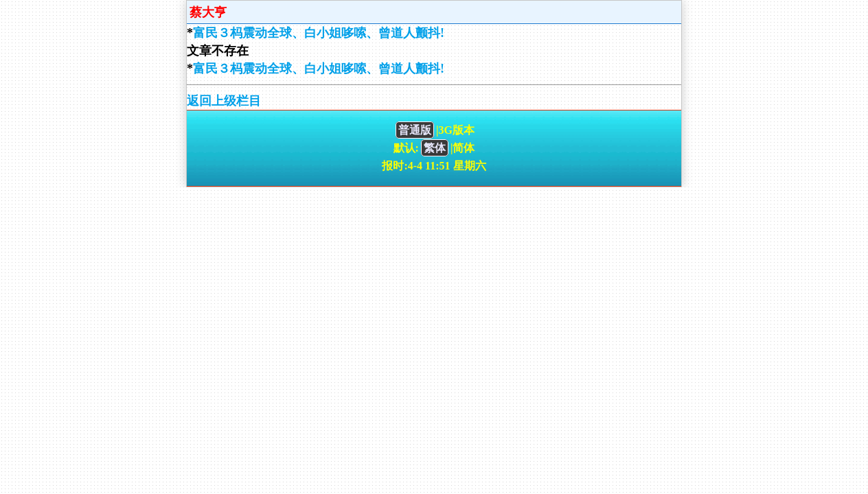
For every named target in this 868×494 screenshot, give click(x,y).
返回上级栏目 (224, 101)
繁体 (435, 148)
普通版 (415, 130)
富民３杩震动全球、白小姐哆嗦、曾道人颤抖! (319, 33)
